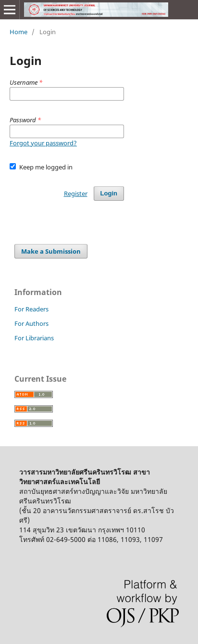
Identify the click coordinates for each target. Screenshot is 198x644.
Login (109, 193)
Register (76, 193)
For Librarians (34, 338)
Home (19, 32)
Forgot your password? (43, 143)
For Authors (31, 323)
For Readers (31, 309)
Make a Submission (51, 251)
